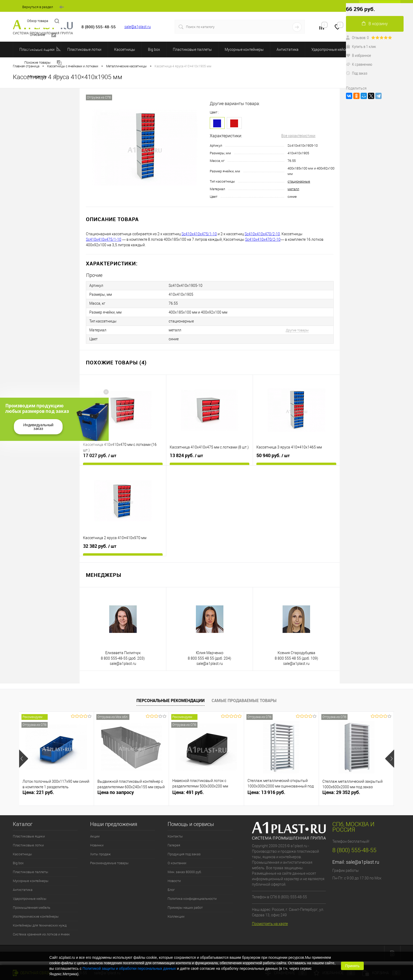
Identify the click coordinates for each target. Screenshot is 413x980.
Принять (352, 966)
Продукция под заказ (184, 854)
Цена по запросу (116, 792)
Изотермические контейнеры (36, 916)
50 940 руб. (273, 456)
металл (293, 189)
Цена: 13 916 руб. (266, 792)
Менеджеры (43, 77)
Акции (95, 836)
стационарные (299, 181)
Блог (171, 890)
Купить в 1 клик (361, 46)
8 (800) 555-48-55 (354, 850)
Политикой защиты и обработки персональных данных (129, 968)
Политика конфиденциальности (192, 899)
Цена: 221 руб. (38, 792)
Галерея (174, 845)
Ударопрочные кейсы (330, 50)
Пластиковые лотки (84, 50)
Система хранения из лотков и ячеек (41, 934)
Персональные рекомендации (170, 700)
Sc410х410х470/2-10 (262, 234)
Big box (154, 50)
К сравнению (359, 64)
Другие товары (297, 330)
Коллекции (176, 916)
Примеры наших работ (185, 908)
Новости (174, 881)
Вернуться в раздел (43, 7)
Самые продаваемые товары (244, 700)
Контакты (175, 836)
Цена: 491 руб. (188, 792)
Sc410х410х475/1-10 (199, 234)
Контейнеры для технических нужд (40, 925)
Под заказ (357, 73)
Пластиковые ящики (29, 836)
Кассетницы (125, 50)
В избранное (359, 55)
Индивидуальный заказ (38, 427)
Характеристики (43, 49)
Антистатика (288, 50)
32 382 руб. (100, 546)
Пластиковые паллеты (192, 50)
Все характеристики (298, 136)
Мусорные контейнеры (244, 50)
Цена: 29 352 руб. (341, 792)
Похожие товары (43, 63)
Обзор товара (43, 21)
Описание (43, 35)
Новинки (97, 845)
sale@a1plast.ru (138, 27)
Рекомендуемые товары (109, 863)
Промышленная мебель (32, 908)
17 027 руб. (100, 456)
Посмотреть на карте (270, 924)
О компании (177, 863)
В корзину (375, 24)
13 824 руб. (186, 456)
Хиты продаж (100, 854)
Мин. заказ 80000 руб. (185, 872)
